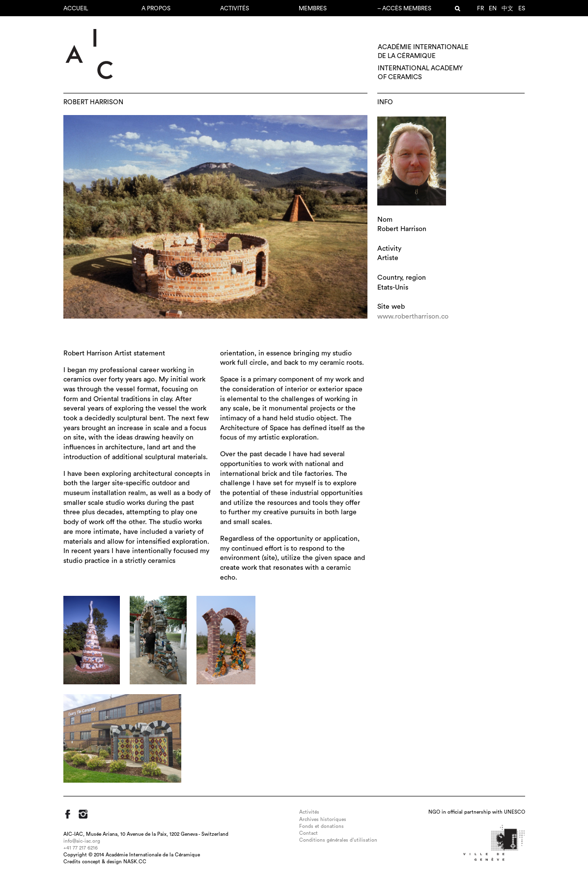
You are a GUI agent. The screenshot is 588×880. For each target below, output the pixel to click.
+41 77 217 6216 (81, 848)
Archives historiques (323, 820)
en (493, 8)
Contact (308, 833)
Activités (235, 8)
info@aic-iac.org (82, 841)
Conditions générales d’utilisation (338, 840)
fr (480, 8)
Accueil (76, 8)
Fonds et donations (322, 826)
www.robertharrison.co (413, 317)
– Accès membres (404, 8)
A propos (156, 8)
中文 (507, 8)
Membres (313, 8)
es (522, 8)
